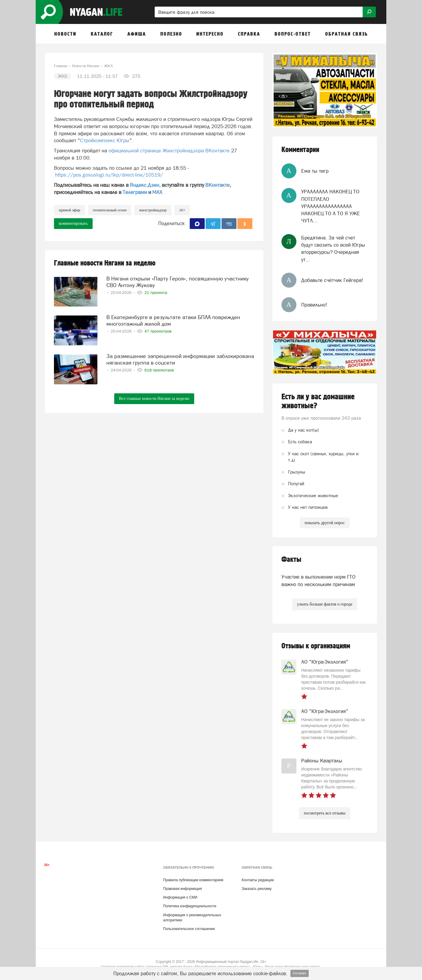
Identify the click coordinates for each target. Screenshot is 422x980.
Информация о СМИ (180, 897)
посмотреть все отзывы (325, 813)
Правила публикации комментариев (193, 880)
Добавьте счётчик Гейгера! (332, 280)
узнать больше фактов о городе (325, 604)
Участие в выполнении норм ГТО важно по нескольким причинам (318, 580)
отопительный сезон (110, 210)
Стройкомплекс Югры (105, 140)
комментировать (73, 223)
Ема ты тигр (315, 171)
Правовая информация (182, 889)
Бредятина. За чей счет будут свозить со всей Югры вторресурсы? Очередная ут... (333, 249)
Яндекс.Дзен (144, 185)
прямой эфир (70, 210)
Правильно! (314, 305)
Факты (291, 560)
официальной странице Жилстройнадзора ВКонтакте (169, 151)
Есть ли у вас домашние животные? (318, 401)
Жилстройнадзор (153, 210)
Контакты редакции (258, 880)
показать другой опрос (325, 523)
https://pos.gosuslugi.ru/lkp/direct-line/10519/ (109, 175)
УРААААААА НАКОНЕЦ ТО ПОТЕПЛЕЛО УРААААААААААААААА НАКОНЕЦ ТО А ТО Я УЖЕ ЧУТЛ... (331, 206)
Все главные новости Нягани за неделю (154, 399)
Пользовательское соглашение (189, 929)
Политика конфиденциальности (190, 906)
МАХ (157, 192)
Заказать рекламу (257, 889)
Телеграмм (135, 192)
